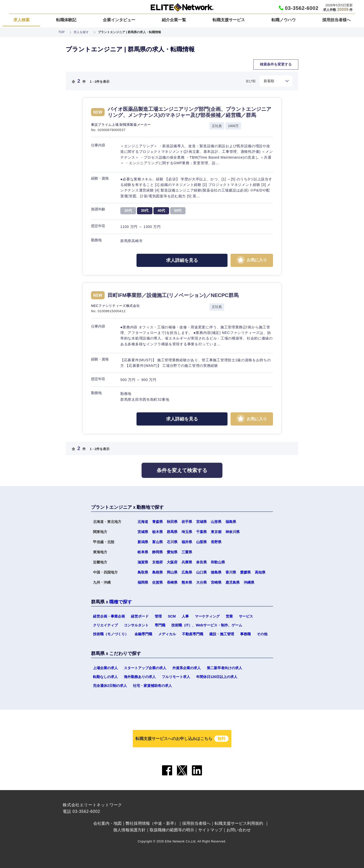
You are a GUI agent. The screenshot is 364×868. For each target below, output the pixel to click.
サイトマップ (210, 830)
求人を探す (81, 32)
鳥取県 (143, 572)
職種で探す (121, 602)
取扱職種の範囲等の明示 (172, 830)
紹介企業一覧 (174, 20)
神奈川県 (233, 532)
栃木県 (157, 532)
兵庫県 (187, 562)
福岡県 (143, 582)
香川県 (231, 572)
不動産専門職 (193, 634)
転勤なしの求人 (105, 677)
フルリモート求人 (176, 677)
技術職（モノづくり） (111, 634)
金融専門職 (143, 634)
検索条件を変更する (276, 64)
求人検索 (21, 20)
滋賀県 (143, 562)
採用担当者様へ (336, 20)
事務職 (245, 634)
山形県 (216, 522)
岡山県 (172, 572)
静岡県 (157, 552)
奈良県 (201, 562)
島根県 (157, 572)
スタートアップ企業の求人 (145, 668)
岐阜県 (143, 552)
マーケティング (207, 616)
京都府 (157, 562)
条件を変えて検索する (182, 470)
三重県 (187, 552)
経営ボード (140, 616)
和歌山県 (218, 562)
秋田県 (172, 522)
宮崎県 (216, 582)
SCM (172, 616)
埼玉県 (187, 532)
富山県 (157, 542)
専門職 (160, 625)
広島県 (187, 572)
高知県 (260, 572)
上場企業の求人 (105, 668)
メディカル (167, 634)
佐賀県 (157, 582)
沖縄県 (249, 582)
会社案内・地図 (107, 823)
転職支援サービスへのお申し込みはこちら (182, 739)
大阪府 (172, 562)
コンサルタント (136, 625)
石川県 (172, 542)
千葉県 (201, 532)
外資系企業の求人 (187, 668)
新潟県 (143, 542)
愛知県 (172, 552)
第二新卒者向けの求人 (224, 668)
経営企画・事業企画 (109, 616)
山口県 (201, 572)
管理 (158, 616)
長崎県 (172, 582)
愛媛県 (245, 572)
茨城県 (143, 532)
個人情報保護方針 (129, 830)
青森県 (157, 522)
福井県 (187, 542)
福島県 (231, 522)
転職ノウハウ (284, 20)
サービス (246, 616)
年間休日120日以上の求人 (217, 677)
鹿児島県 (233, 582)
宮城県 (201, 522)
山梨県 (201, 542)
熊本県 (187, 582)
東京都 (216, 532)
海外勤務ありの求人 (140, 677)
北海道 (143, 522)
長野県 (216, 542)
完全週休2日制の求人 (110, 686)
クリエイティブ (105, 625)
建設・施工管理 (222, 634)
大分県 (201, 582)
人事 (185, 616)
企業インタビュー (119, 20)
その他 (262, 634)
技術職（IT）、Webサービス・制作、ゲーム (207, 625)
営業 (229, 616)
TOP (61, 32)
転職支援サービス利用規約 (239, 823)
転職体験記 (66, 20)
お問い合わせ (239, 830)
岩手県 (187, 522)
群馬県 (172, 532)
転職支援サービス (229, 20)
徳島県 (216, 572)
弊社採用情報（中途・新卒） (152, 823)
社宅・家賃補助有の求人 (152, 686)
